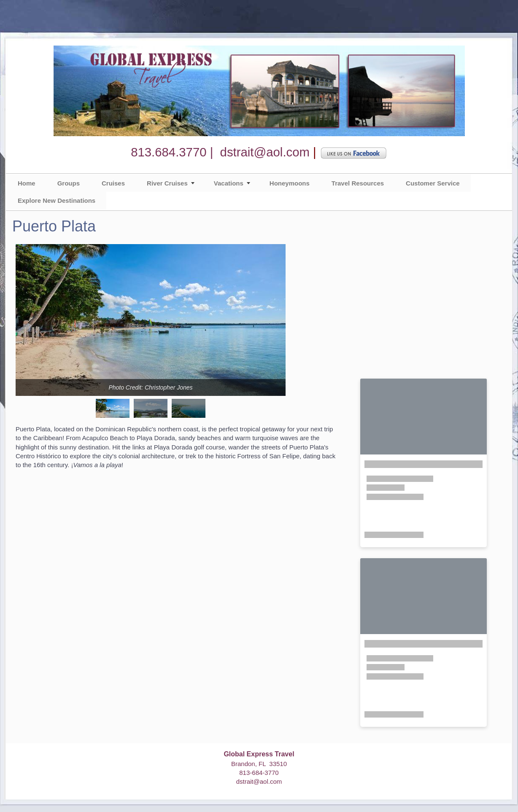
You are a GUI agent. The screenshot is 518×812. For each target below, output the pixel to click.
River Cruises (167, 183)
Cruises (113, 183)
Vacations (229, 183)
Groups (69, 183)
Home (27, 183)
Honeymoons (290, 183)
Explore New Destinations (57, 200)
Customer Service (433, 183)
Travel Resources (358, 183)
